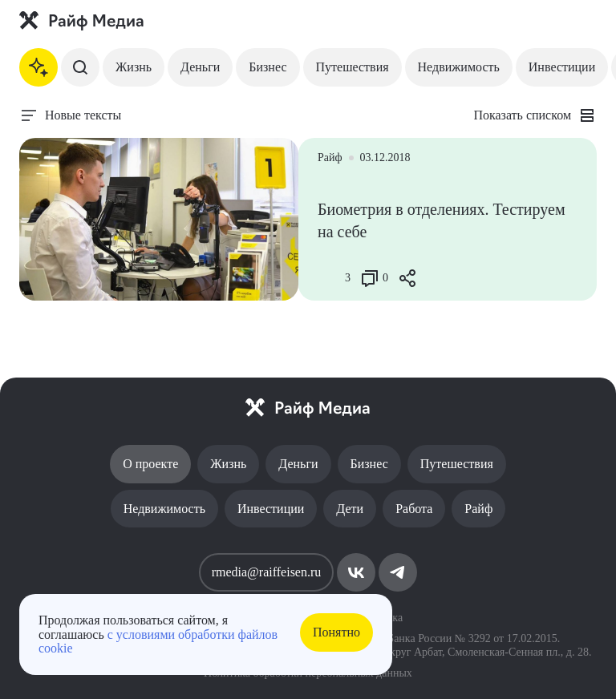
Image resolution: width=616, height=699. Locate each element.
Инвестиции (562, 67)
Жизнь (134, 67)
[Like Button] (330, 278)
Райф (478, 509)
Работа (414, 509)
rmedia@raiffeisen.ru (267, 572)
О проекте (150, 464)
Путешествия (353, 67)
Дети (350, 509)
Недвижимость (459, 67)
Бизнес (267, 67)
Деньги (200, 67)
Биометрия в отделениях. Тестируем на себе (442, 220)
